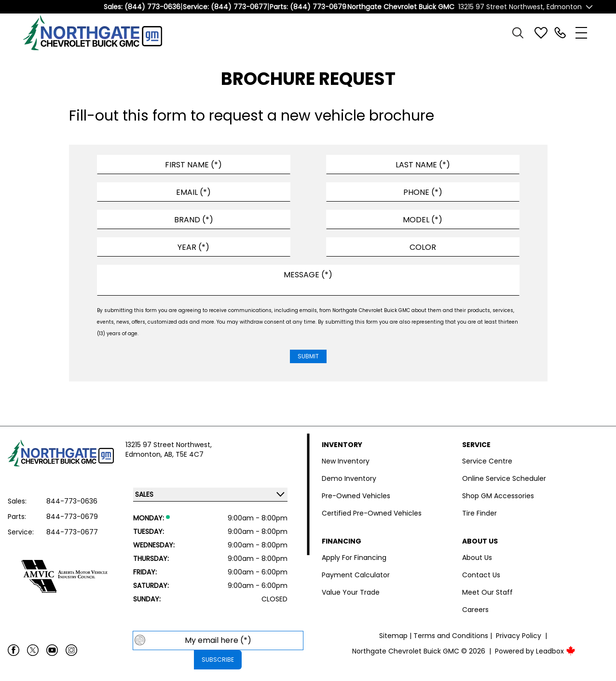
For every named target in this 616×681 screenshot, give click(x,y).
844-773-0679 (72, 517)
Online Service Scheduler (504, 478)
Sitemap (393, 636)
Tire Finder (479, 513)
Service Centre (487, 461)
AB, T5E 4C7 (184, 454)
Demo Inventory (349, 478)
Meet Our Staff (487, 592)
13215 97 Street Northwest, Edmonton (520, 7)
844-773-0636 (72, 501)
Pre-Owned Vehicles (356, 496)
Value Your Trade (351, 592)
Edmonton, (145, 454)
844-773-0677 (72, 532)
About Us (477, 558)
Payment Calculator (356, 575)
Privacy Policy (519, 636)
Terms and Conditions (451, 636)
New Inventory (346, 461)
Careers (475, 610)
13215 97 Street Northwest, (169, 445)
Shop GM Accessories (498, 496)
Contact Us (481, 575)
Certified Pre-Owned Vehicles (372, 513)
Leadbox (556, 651)
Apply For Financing (354, 558)
